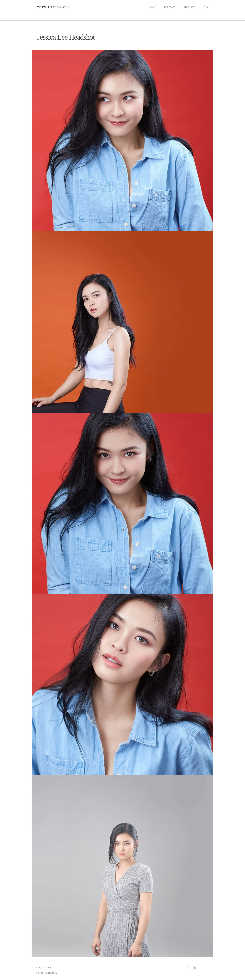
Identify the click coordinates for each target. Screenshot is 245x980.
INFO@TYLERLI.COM (47, 973)
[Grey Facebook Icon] (187, 968)
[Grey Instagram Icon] (194, 968)
